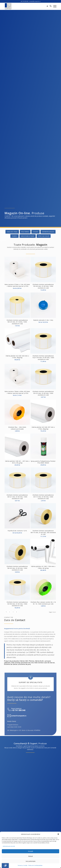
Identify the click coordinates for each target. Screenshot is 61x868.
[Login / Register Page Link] (46, 6)
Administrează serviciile (9, 846)
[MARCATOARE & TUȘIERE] (28, 236)
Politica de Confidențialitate (35, 865)
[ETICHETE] (36, 232)
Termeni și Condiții (22, 865)
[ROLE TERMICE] (25, 232)
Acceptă (30, 851)
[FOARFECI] (14, 236)
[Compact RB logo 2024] (25, 6)
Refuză (30, 856)
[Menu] (54, 6)
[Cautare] (50, 6)
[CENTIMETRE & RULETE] (48, 232)
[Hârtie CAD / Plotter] (12, 232)
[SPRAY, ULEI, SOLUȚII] (44, 236)
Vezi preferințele (30, 861)
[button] (58, 834)
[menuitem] (46, 6)
